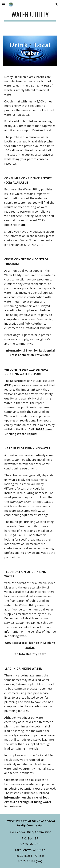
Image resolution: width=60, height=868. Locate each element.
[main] (30, 16)
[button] (4, 4)
